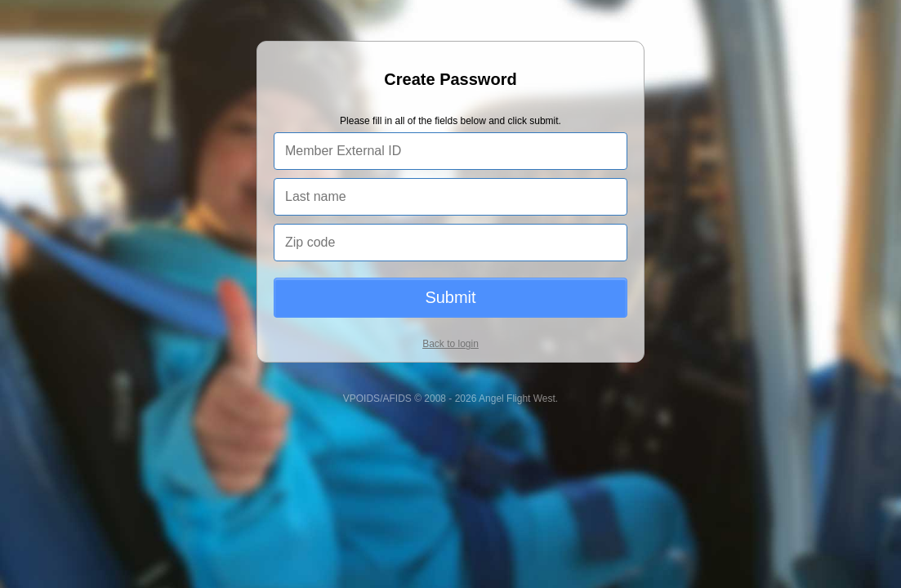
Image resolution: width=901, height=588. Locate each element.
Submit (450, 297)
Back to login (450, 344)
